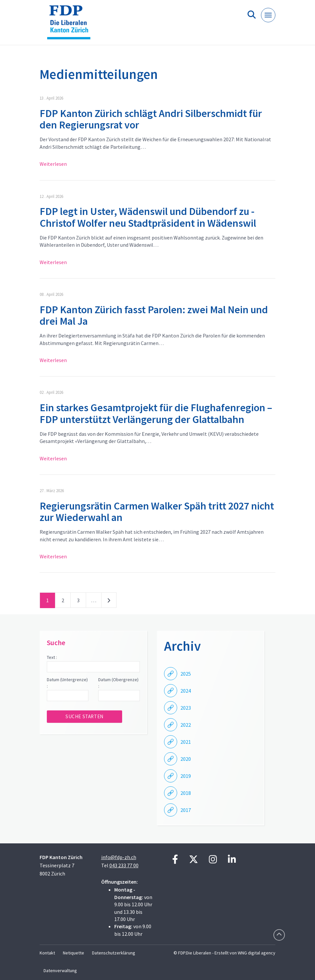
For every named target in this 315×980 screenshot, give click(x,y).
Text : (52, 657)
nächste (109, 602)
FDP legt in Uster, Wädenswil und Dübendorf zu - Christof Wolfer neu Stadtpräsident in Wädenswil (148, 217)
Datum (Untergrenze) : (67, 683)
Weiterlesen (53, 164)
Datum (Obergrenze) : (118, 683)
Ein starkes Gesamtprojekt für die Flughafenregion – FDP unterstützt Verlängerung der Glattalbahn (156, 413)
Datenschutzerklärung (114, 953)
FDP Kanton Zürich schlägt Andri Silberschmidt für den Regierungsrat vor (151, 119)
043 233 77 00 (124, 865)
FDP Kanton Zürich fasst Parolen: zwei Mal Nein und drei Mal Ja (154, 315)
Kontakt (47, 953)
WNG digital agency (257, 953)
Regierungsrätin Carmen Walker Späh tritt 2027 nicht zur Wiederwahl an (157, 512)
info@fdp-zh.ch (119, 857)
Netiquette (74, 953)
